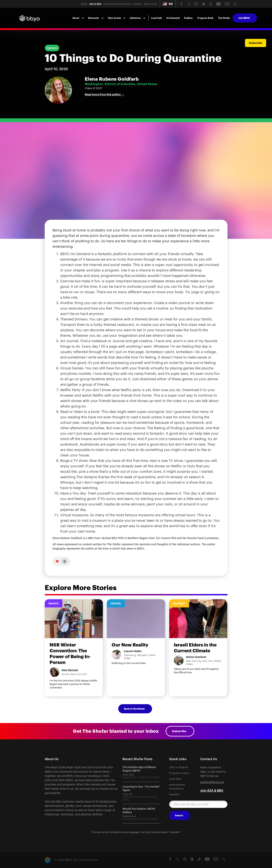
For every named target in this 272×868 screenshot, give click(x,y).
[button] (168, 4)
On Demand (173, 18)
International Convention (177, 787)
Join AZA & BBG (212, 791)
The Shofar (224, 18)
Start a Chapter (179, 767)
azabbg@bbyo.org (212, 782)
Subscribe (179, 731)
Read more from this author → (105, 94)
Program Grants (179, 773)
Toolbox (188, 18)
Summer (174, 795)
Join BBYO (244, 18)
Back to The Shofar (134, 709)
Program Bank (205, 18)
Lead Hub (157, 18)
